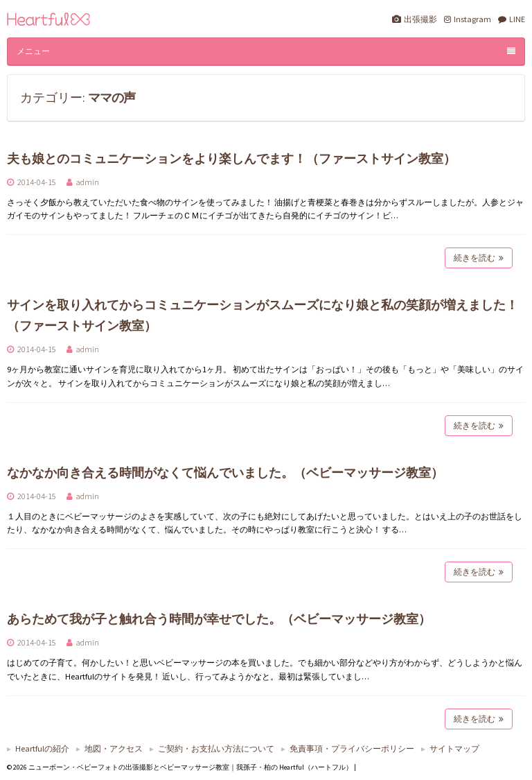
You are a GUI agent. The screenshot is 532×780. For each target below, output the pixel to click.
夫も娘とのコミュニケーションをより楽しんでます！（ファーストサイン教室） (231, 158)
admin (88, 182)
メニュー (266, 51)
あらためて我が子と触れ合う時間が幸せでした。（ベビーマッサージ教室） (219, 619)
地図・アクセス (114, 748)
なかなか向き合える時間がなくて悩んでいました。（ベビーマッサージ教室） (225, 473)
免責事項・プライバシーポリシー (352, 748)
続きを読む (479, 258)
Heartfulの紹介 (42, 748)
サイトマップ (454, 748)
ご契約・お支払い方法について (216, 748)
